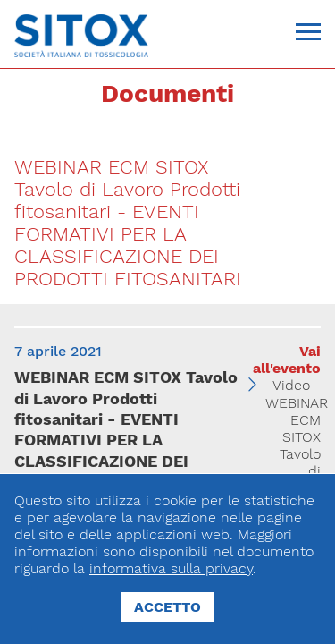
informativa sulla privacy (171, 568)
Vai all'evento (287, 360)
